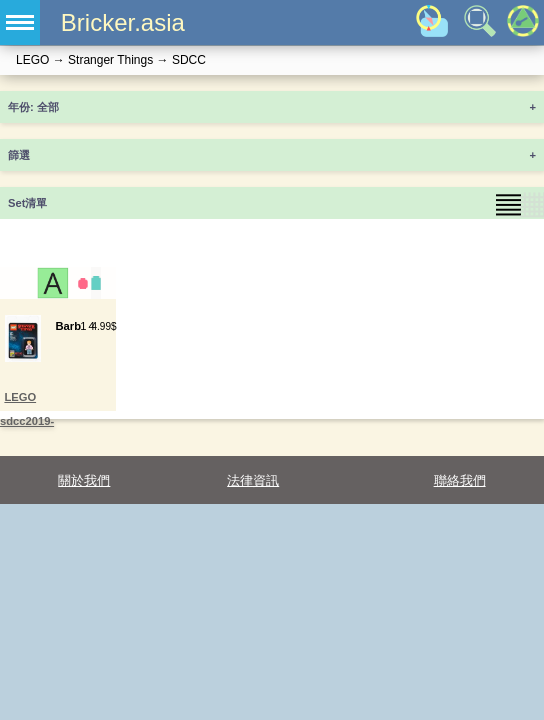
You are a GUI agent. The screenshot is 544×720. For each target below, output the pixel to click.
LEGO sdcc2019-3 (27, 421)
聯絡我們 (460, 480)
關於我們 (84, 480)
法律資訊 (253, 480)
